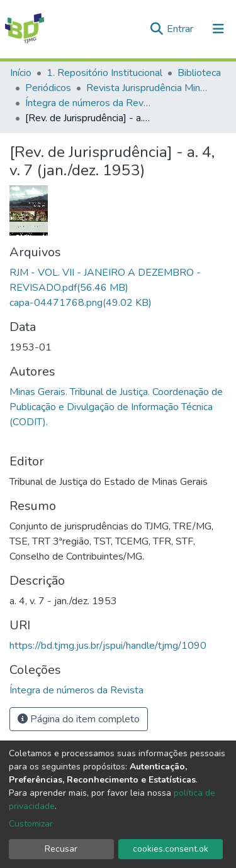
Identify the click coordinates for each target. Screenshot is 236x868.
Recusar (61, 849)
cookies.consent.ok (171, 849)
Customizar (31, 824)
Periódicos (48, 88)
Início (21, 73)
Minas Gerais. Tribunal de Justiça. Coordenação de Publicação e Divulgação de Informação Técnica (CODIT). (116, 407)
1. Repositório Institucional (104, 73)
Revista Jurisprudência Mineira (149, 88)
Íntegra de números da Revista (88, 103)
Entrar (181, 29)
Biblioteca (199, 73)
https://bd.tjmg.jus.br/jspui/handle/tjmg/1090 (108, 646)
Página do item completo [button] (79, 719)
